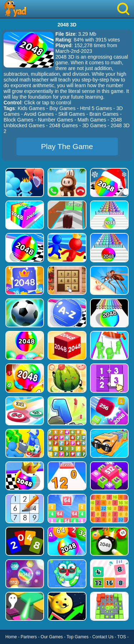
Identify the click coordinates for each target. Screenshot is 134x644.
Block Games (18, 120)
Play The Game (67, 146)
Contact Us (103, 637)
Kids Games (31, 108)
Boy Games (62, 108)
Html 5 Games (96, 108)
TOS (121, 637)
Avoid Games (39, 114)
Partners (29, 637)
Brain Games (104, 114)
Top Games (77, 637)
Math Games (92, 120)
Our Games (52, 637)
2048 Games (64, 125)
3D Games (94, 125)
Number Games (56, 120)
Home (11, 637)
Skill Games (72, 114)
